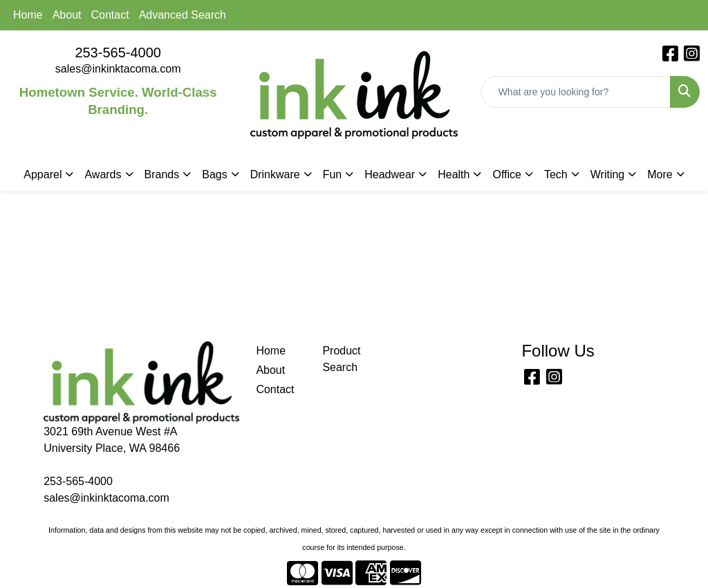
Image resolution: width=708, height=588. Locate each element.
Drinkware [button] (275, 174)
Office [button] (507, 174)
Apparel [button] (43, 174)
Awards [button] (103, 174)
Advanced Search (183, 15)
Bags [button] (214, 174)
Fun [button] (333, 174)
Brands (162, 174)
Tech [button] (556, 174)
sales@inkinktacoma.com (118, 69)
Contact (110, 15)
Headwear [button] (390, 174)
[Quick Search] (576, 92)
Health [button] (454, 174)
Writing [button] (608, 174)
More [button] (660, 174)
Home (28, 15)
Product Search (341, 359)
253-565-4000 (118, 53)
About (67, 15)
